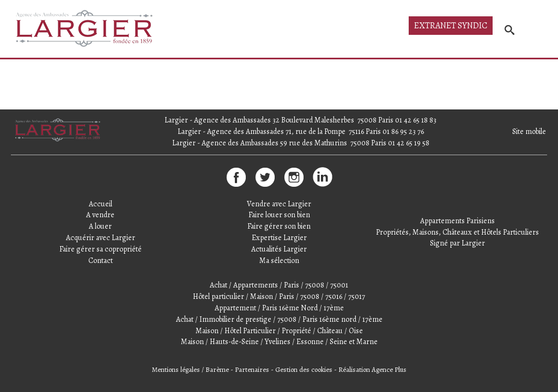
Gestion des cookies (304, 369)
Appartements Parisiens (457, 221)
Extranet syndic (451, 26)
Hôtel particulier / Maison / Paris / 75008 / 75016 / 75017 (279, 296)
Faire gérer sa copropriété (101, 249)
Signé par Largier (457, 243)
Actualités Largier (279, 249)
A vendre (100, 215)
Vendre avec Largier (279, 204)
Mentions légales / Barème (190, 369)
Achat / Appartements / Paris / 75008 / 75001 (279, 285)
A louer (100, 226)
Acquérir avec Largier (101, 238)
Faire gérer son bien (279, 226)
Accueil (101, 204)
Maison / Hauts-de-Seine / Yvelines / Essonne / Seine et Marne (279, 342)
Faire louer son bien (279, 215)
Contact (101, 261)
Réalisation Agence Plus (372, 369)
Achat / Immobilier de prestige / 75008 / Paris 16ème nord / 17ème (279, 319)
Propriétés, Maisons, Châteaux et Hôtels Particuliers (457, 232)
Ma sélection (279, 261)
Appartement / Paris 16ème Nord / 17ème (279, 308)
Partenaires (252, 369)
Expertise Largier (279, 238)
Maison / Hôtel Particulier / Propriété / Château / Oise (279, 331)
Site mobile (529, 131)
